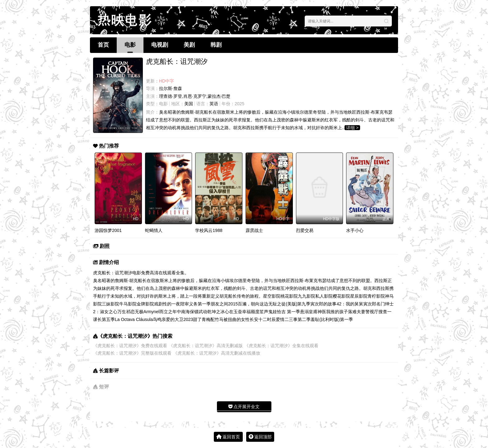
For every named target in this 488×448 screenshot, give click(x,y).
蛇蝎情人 (154, 230)
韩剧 (216, 45)
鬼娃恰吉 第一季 (284, 312)
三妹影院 (110, 304)
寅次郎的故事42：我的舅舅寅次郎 (343, 304)
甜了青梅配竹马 (208, 319)
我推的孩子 (337, 312)
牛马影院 (128, 304)
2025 (239, 104)
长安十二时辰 (263, 319)
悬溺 (304, 312)
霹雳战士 (254, 230)
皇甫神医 (317, 312)
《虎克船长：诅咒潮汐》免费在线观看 (130, 346)
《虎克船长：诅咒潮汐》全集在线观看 (281, 346)
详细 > (352, 128)
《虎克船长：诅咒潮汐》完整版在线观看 (132, 353)
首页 (103, 45)
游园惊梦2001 (108, 230)
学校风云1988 (209, 230)
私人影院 (324, 296)
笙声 (264, 312)
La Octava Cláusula (134, 319)
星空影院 (272, 296)
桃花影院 (289, 296)
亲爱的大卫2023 (177, 319)
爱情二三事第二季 (293, 319)
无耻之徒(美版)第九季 (289, 304)
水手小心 (355, 230)
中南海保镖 (188, 312)
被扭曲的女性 (237, 319)
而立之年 (168, 312)
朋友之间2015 (224, 304)
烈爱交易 (305, 230)
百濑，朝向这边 (253, 304)
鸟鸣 (157, 319)
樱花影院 (341, 296)
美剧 (189, 45)
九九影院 (307, 296)
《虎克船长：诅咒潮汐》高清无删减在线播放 (217, 353)
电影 (130, 45)
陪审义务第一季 (195, 304)
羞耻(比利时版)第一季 (332, 319)
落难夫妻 (357, 312)
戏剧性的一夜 (167, 304)
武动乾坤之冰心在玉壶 (220, 312)
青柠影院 (376, 296)
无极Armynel (147, 312)
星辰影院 (359, 296)
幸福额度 (251, 312)
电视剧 (160, 45)
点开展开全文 (244, 407)
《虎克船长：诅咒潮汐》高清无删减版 (206, 346)
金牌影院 (145, 304)
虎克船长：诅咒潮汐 (113, 273)
